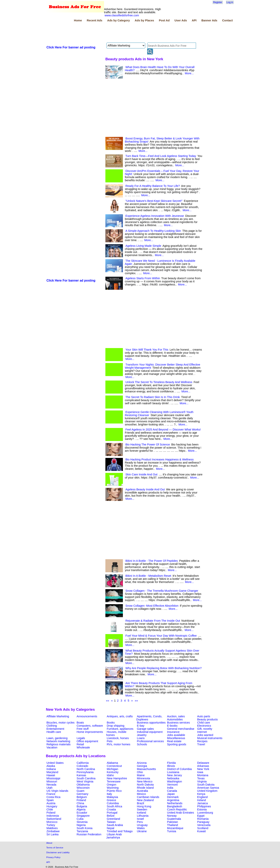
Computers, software (90, 726)
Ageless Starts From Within (143, 278)
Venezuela (204, 825)
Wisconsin (83, 788)
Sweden (142, 809)
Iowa (200, 772)
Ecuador (82, 813)
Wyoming (113, 788)
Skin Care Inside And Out (141, 474)
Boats (80, 723)
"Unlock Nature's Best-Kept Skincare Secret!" (154, 201)
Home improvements (90, 732)
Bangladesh (175, 806)
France (51, 794)
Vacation (52, 747)
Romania (203, 819)
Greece (111, 800)
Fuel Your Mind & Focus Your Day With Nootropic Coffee (161, 636)
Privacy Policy (53, 857)
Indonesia (53, 816)
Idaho (110, 775)
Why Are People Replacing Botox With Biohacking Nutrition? (164, 668)
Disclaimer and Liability (58, 852)
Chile (50, 809)
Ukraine (142, 831)
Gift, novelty (205, 729)
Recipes (202, 741)
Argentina (173, 800)
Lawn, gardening (57, 738)
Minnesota (143, 778)
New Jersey (175, 775)
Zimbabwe (53, 831)
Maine (141, 775)
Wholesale (83, 747)
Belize (111, 816)
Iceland (141, 813)
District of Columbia (179, 769)
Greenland (113, 819)
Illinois (171, 766)
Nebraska (173, 778)
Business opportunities (151, 723)
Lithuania (143, 816)
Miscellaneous (176, 738)
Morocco (52, 822)
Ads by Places (144, 20)
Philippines (204, 806)
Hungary (52, 806)
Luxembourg (205, 813)
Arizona (142, 763)
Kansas (81, 775)
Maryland (52, 772)
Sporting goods (177, 744)
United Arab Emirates (180, 813)
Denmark (173, 797)
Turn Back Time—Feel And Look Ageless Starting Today (161, 156)
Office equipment (87, 741)
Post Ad (164, 20)
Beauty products (207, 719)
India (170, 788)
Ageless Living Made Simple (143, 246)
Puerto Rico (114, 791)
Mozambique (175, 828)
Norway (172, 816)
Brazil (140, 803)
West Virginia (85, 781)
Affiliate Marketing (58, 716)
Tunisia (172, 831)
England (202, 797)
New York (203, 769)
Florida (171, 763)
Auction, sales (176, 716)
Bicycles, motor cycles (60, 723)
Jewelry (142, 735)
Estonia (202, 809)
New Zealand (145, 800)
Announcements (87, 716)
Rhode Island (145, 788)
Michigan (112, 769)
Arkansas (203, 766)
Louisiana (173, 772)
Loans (141, 738)
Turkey (51, 825)
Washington (175, 781)
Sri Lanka (52, 834)
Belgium (82, 797)
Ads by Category (118, 20)
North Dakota (145, 785)
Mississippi (53, 778)
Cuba (80, 819)
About (49, 843)
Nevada (51, 785)
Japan (171, 794)
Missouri (52, 781)
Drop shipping (115, 726)
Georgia (142, 766)
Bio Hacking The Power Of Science (148, 444)
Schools (142, 744)
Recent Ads (94, 20)
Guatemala (174, 819)
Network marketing (58, 741)
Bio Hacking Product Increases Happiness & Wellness (160, 459)
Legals (81, 738)
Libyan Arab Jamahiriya (114, 836)
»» (136, 701)
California (83, 763)
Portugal (112, 813)
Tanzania (82, 831)
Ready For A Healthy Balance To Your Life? (153, 186)
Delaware (203, 763)
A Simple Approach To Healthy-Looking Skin (153, 231)
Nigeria (81, 825)
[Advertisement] (117, 33)
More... (189, 73)
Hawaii (51, 775)
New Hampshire (117, 778)
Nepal (110, 828)
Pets (110, 741)
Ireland (202, 800)
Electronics (204, 726)
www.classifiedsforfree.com (122, 15)
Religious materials (59, 744)
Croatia (111, 809)
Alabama (112, 763)
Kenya (201, 794)
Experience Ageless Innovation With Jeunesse (155, 216)
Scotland (203, 828)
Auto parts (204, 716)
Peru (140, 822)
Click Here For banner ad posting (71, 47)
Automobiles (175, 719)
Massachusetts (146, 769)
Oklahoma (83, 785)
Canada (172, 791)
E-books (172, 726)
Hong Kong (144, 806)
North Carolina (86, 769)
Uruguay (142, 825)
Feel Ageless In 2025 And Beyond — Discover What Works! (163, 430)
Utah (49, 788)
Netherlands (175, 803)
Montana (203, 775)
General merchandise (181, 729)
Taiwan (111, 822)
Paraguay (203, 822)
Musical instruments (210, 738)
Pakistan (172, 822)
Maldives (52, 828)
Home (78, 20)
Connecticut (114, 766)
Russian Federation (89, 834)
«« (108, 701)
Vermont (172, 785)
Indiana (51, 769)
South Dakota (206, 785)
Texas (201, 778)
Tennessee (114, 781)
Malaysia (112, 797)
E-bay (141, 726)
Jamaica (203, 803)
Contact (227, 20)
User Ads (181, 20)
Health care (54, 732)
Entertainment (55, 729)
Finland (81, 800)
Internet (202, 732)
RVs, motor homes (119, 744)
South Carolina (86, 778)
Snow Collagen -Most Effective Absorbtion (152, 606)
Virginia (202, 781)
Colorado (82, 766)
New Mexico (145, 781)
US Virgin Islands (57, 791)
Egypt (201, 816)
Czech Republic (177, 809)
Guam (80, 791)
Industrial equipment (150, 732)
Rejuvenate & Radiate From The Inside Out (153, 621)
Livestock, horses (118, 738)
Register (218, 2)
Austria (51, 803)
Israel (140, 819)
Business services (178, 723)
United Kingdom (207, 791)
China (80, 803)
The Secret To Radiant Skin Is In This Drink (153, 397)
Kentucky (113, 772)
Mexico (141, 794)
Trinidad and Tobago (120, 831)
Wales (141, 828)
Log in (230, 2)
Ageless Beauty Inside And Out (145, 489)
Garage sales (145, 729)
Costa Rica (53, 797)
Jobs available (176, 735)
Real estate (174, 741)
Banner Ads (209, 20)
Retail (80, 744)
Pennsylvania (85, 772)
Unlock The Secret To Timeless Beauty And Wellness (159, 382)
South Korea (84, 828)
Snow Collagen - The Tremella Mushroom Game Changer (162, 591)
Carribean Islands (148, 797)
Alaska (51, 766)
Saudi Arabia (115, 825)
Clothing (52, 726)
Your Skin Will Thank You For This (147, 350)
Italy (109, 794)
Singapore (83, 816)
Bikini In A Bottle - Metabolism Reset (148, 576)
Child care (204, 723)
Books (111, 723)
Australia (142, 791)
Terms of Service (55, 847)
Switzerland (54, 819)
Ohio (140, 772)
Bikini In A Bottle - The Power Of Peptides (152, 561)
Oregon (112, 785)
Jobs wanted (205, 735)
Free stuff (83, 729)
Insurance (173, 732)
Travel (201, 744)
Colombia (113, 803)
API (194, 20)
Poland (51, 813)
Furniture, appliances (120, 729)
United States (55, 763)
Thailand (172, 825)
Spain (50, 800)
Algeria (81, 809)
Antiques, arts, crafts (120, 716)
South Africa (114, 806)
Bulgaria (82, 806)
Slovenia (82, 822)
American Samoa (208, 788)
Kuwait (201, 831)
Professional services (150, 741)
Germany (82, 794)
